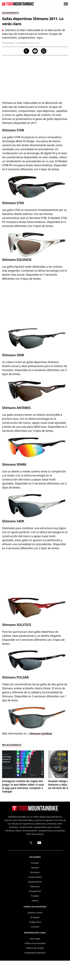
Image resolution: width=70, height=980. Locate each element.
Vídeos (35, 900)
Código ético (35, 922)
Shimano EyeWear (41, 734)
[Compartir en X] (26, 51)
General (35, 868)
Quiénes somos (35, 913)
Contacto (35, 927)
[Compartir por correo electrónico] (35, 51)
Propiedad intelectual (35, 953)
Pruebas (35, 896)
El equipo (35, 917)
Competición (35, 891)
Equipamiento (35, 882)
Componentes (35, 877)
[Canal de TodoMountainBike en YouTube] (39, 843)
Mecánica (35, 886)
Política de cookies (35, 948)
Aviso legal (35, 939)
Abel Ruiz (10, 43)
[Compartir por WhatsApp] (44, 51)
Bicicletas (35, 872)
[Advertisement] (35, 77)
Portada (35, 863)
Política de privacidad (35, 943)
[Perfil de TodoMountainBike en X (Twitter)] (31, 843)
